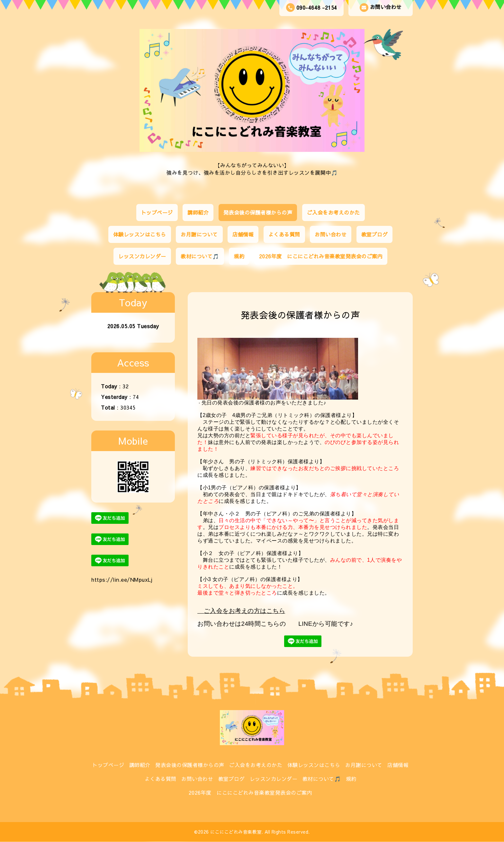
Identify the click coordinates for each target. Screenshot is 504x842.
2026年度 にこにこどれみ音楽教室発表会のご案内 (321, 256)
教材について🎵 (200, 256)
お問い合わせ (381, 8)
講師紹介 (198, 212)
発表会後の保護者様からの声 (258, 212)
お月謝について (199, 234)
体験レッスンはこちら (140, 234)
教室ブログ (375, 234)
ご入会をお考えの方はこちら (245, 611)
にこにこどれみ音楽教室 (236, 832)
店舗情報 (243, 234)
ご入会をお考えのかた (333, 212)
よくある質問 (284, 234)
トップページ (157, 212)
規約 (239, 256)
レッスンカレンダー (142, 256)
